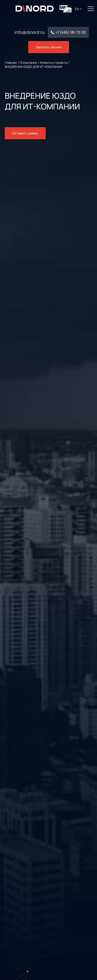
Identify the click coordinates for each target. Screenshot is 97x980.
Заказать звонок (49, 47)
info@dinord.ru (29, 32)
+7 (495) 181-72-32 (71, 32)
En (77, 9)
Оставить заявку (25, 133)
